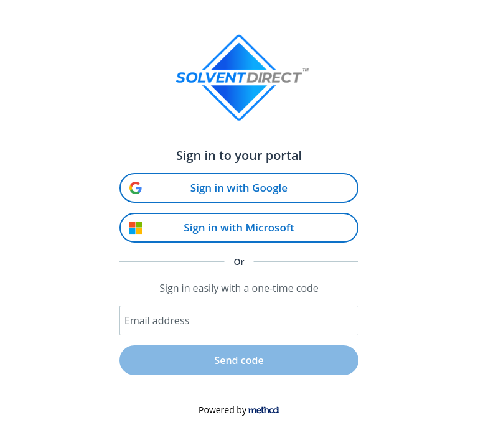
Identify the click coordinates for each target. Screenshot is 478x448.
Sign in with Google (209, 188)
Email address (157, 320)
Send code (239, 360)
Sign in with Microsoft (212, 227)
